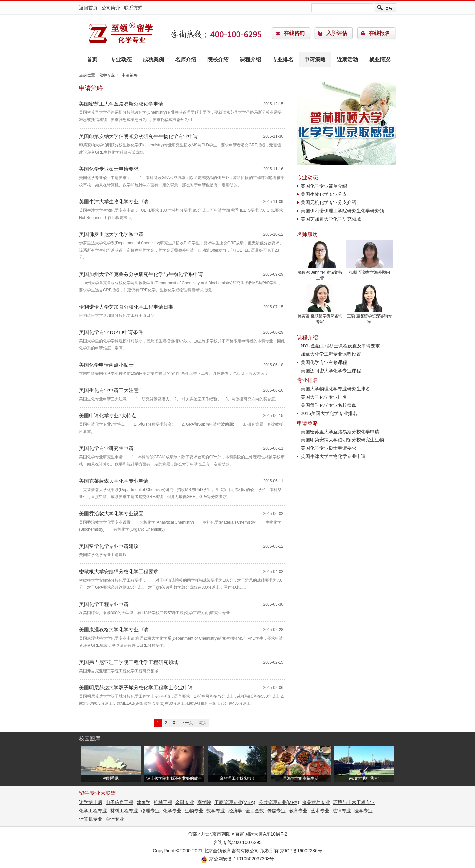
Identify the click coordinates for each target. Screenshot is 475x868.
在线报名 (379, 33)
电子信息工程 (119, 802)
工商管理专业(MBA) (235, 802)
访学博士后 (91, 802)
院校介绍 (218, 60)
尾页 (203, 723)
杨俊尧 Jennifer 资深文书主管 (320, 273)
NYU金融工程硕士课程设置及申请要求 (340, 346)
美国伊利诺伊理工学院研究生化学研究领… (345, 211)
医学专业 (364, 811)
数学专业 (216, 811)
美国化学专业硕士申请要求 (109, 169)
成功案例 (153, 60)
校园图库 (90, 739)
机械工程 (163, 802)
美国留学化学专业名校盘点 (329, 405)
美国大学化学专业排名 (324, 397)
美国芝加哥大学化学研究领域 (331, 219)
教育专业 (298, 811)
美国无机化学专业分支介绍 (329, 202)
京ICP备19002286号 (301, 851)
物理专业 (150, 811)
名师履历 (307, 234)
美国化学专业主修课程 (324, 362)
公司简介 (111, 8)
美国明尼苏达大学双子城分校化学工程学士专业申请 (136, 688)
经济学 (235, 811)
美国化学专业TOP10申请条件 (111, 332)
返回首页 (88, 8)
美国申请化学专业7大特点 (110, 416)
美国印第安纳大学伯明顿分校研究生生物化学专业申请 (139, 136)
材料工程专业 (124, 811)
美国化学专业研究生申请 (106, 448)
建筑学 (143, 802)
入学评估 (337, 33)
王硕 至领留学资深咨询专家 (369, 317)
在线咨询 (294, 33)
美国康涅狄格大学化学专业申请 (114, 630)
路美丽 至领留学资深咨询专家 (320, 317)
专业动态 (121, 60)
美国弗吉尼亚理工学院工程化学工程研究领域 (129, 662)
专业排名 (283, 60)
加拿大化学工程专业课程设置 (331, 354)
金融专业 (185, 802)
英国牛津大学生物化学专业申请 (114, 202)
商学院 (204, 802)
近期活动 (347, 60)
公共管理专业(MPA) (279, 802)
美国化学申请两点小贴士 (106, 365)
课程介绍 (250, 60)
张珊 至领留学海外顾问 (369, 270)
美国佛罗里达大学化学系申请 (111, 234)
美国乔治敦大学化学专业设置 (111, 514)
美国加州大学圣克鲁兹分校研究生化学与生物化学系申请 (141, 274)
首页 (92, 60)
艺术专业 (320, 811)
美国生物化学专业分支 (324, 194)
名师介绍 (186, 60)
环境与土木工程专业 (354, 802)
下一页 (187, 723)
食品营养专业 (316, 802)
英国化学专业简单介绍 (324, 186)
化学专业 (120, 33)
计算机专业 (91, 819)
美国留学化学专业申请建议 (109, 546)
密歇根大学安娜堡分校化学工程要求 (119, 572)
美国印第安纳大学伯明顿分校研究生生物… (345, 440)
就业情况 (380, 60)
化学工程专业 (93, 811)
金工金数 (255, 811)
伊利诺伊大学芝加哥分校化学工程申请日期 (126, 307)
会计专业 (115, 819)
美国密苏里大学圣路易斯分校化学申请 (121, 104)
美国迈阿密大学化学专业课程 (331, 371)
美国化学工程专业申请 (104, 604)
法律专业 (342, 811)
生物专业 (194, 811)
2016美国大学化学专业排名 (329, 413)
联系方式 (133, 8)
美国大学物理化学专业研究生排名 (335, 389)
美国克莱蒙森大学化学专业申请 (114, 481)
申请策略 (315, 60)
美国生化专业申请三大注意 (109, 390)
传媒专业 (276, 811)
